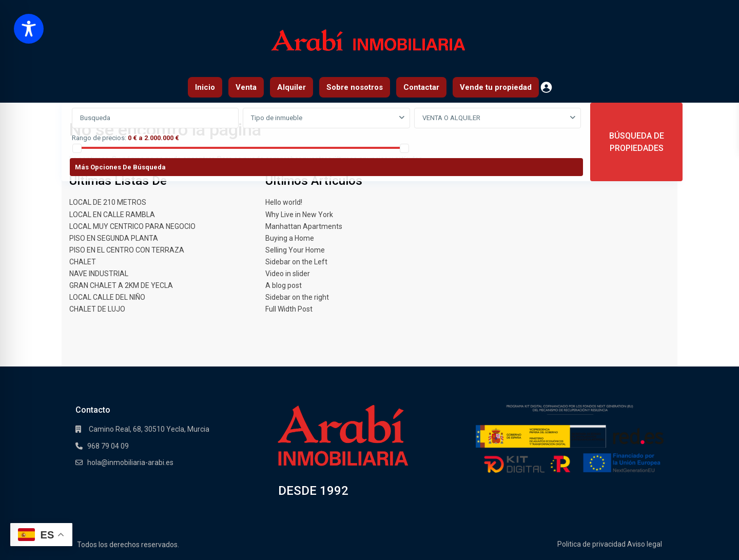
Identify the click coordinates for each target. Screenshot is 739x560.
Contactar (421, 87)
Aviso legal (645, 544)
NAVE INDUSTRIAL (99, 274)
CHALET (83, 262)
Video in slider (288, 274)
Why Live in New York (299, 215)
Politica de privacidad (591, 544)
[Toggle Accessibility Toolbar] (29, 29)
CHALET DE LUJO (97, 309)
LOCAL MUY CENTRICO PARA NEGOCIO (132, 226)
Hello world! (284, 202)
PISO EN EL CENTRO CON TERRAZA (127, 250)
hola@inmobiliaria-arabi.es (130, 462)
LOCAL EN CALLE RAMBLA (112, 215)
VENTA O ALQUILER (451, 118)
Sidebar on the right (297, 297)
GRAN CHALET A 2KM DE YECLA (121, 285)
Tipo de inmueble (277, 118)
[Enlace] (343, 436)
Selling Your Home (295, 250)
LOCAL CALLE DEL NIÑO (107, 297)
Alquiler (291, 87)
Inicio (205, 87)
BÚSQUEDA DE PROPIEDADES (637, 142)
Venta (246, 87)
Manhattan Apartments (304, 226)
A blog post (284, 285)
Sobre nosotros (355, 87)
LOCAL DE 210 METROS (108, 202)
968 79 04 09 (108, 446)
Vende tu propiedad (496, 87)
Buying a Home (290, 238)
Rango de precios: (99, 138)
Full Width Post (289, 309)
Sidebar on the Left (296, 262)
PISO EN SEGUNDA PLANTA (114, 238)
